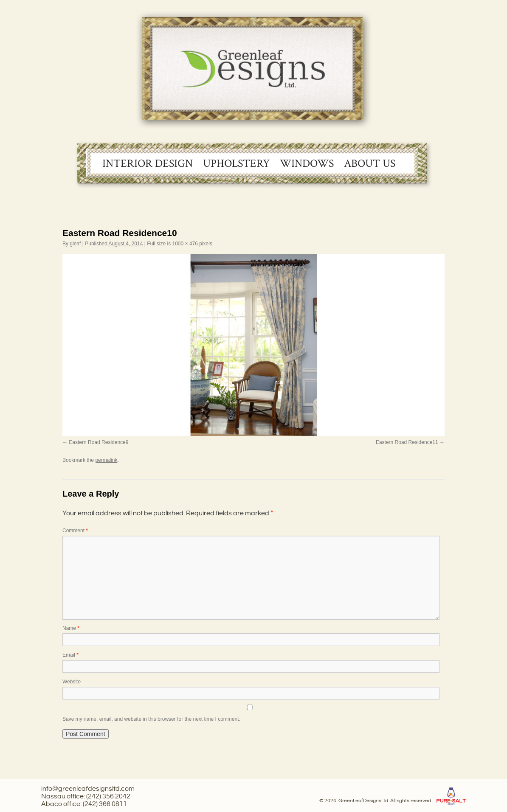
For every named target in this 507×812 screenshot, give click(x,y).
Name (71, 628)
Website (72, 682)
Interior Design (148, 163)
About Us (370, 163)
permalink (106, 460)
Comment (75, 531)
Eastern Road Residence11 (407, 442)
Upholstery (236, 163)
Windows (307, 163)
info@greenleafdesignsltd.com (88, 789)
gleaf (75, 244)
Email (70, 655)
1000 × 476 (185, 244)
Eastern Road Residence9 (99, 442)
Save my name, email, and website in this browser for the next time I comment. (151, 719)
